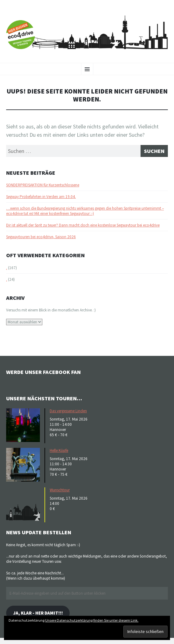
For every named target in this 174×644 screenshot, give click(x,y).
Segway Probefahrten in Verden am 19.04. (41, 197)
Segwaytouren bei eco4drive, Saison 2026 (41, 237)
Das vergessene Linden (68, 411)
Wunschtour (60, 490)
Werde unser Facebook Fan (43, 372)
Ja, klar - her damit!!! (38, 613)
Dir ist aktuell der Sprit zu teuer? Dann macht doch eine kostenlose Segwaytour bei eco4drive (83, 225)
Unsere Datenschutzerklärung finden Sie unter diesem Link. (92, 620)
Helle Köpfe (59, 450)
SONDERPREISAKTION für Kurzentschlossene (43, 185)
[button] (25, 425)
